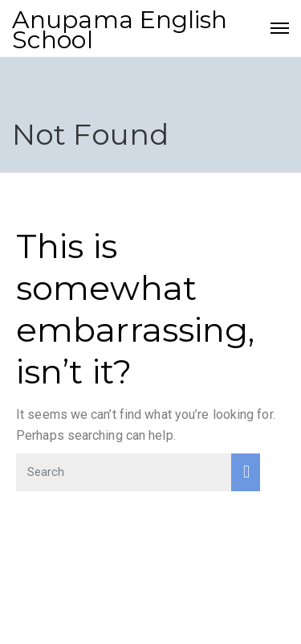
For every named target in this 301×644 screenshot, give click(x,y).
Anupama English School (120, 30)
